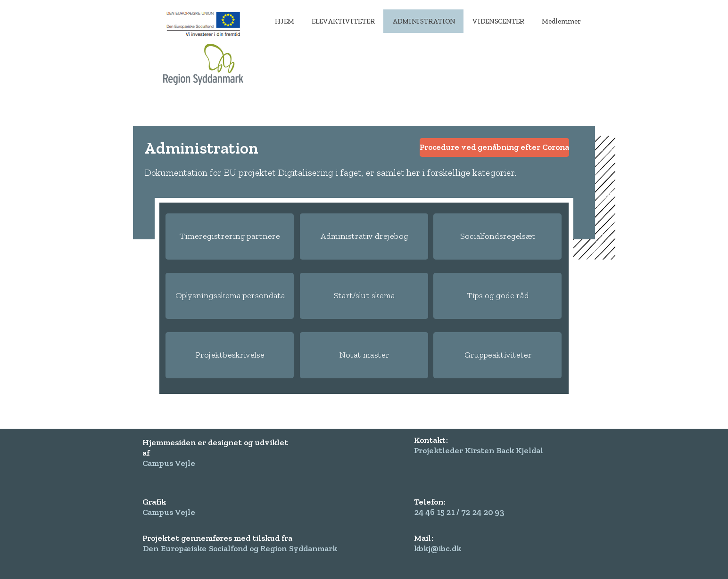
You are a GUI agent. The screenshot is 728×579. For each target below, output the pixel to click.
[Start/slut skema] (364, 296)
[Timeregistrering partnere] (230, 236)
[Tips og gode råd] (497, 296)
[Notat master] (364, 355)
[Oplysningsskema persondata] (230, 296)
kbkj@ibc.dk (438, 548)
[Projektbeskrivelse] (230, 355)
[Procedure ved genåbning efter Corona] (494, 147)
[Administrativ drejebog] (364, 236)
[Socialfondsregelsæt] (497, 236)
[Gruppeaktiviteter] (497, 355)
